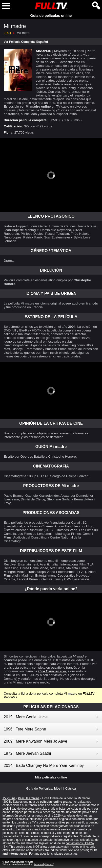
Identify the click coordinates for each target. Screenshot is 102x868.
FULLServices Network (21, 862)
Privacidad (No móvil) (44, 864)
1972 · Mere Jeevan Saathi (27, 753)
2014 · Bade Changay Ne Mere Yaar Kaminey (44, 765)
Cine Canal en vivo (52, 671)
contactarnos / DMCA (80, 843)
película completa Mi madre (57, 693)
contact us (71, 854)
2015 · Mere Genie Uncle (26, 717)
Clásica (70, 788)
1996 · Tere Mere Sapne (25, 729)
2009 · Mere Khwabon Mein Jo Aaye (35, 741)
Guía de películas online (51, 16)
